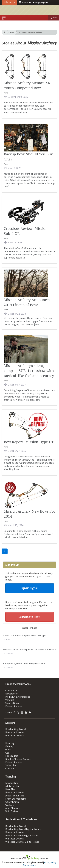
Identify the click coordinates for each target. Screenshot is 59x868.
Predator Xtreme (14, 732)
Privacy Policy (50, 862)
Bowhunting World (15, 729)
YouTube (10, 805)
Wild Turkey (12, 811)
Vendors (10, 700)
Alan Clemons (13, 808)
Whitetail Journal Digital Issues (22, 842)
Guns (8, 749)
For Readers (12, 756)
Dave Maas (11, 789)
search (54, 18)
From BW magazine (16, 799)
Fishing (9, 746)
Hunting (10, 743)
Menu (4, 18)
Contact (10, 768)
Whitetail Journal (15, 735)
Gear (8, 753)
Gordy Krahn (12, 802)
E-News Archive (14, 706)
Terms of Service (30, 865)
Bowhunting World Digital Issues (23, 829)
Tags (12, 32)
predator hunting (15, 795)
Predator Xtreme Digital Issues (22, 835)
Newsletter (11, 694)
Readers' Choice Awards (18, 759)
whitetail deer (13, 786)
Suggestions (12, 703)
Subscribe (11, 765)
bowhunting (12, 783)
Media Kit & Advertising (18, 697)
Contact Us (11, 690)
